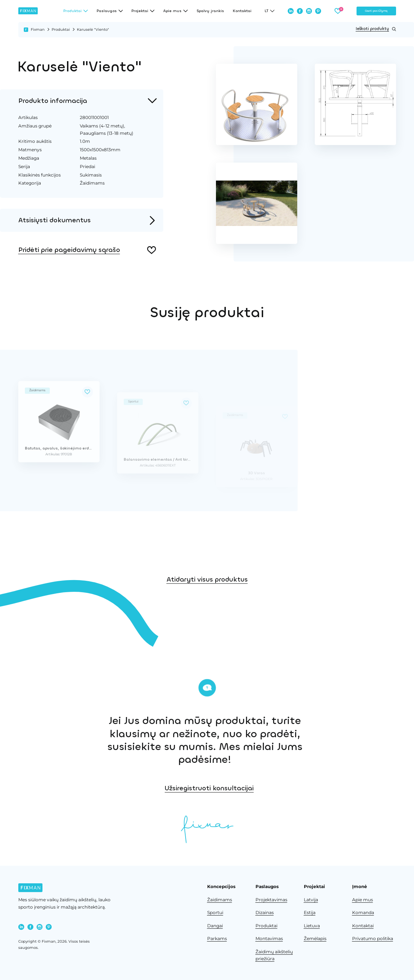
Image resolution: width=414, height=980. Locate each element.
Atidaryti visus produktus (207, 606)
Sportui (215, 913)
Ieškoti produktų (376, 29)
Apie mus (363, 900)
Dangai (215, 926)
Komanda (363, 913)
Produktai (61, 29)
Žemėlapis (315, 939)
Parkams (217, 939)
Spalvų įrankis (210, 11)
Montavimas (269, 939)
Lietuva (312, 926)
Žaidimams (220, 900)
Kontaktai (242, 11)
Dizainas (265, 913)
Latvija (311, 900)
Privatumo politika (373, 939)
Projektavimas (271, 900)
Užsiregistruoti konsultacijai (288, 788)
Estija (310, 913)
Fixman (38, 29)
